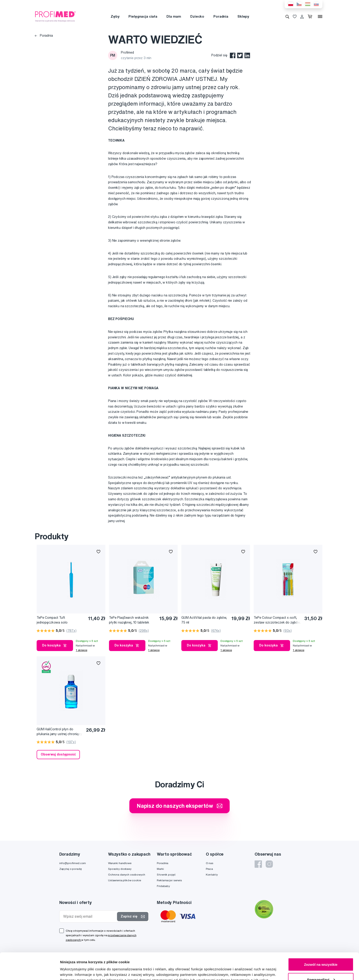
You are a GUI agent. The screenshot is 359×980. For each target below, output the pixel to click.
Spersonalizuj (321, 953)
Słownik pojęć (166, 875)
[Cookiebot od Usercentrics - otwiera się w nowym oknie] (30, 971)
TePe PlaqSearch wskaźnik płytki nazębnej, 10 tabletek (129, 620)
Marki (160, 869)
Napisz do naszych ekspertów (179, 806)
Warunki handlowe (120, 863)
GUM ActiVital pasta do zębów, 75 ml (204, 620)
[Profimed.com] (55, 16)
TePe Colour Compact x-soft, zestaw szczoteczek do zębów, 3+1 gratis (277, 620)
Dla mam (174, 16)
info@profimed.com (73, 863)
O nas (209, 863)
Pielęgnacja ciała (143, 16)
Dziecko (197, 16)
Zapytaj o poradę (71, 869)
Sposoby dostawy (120, 869)
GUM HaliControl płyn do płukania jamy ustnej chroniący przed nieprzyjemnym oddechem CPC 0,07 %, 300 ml (60, 732)
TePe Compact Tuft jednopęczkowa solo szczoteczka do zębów (54, 620)
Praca (209, 869)
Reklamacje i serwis (169, 880)
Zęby (115, 16)
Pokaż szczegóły (74, 966)
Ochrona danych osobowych (127, 875)
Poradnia (221, 16)
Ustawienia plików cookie (125, 880)
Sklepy (243, 16)
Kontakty (212, 875)
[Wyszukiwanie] (287, 16)
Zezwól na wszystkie (321, 938)
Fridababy (163, 886)
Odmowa (321, 968)
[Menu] (320, 16)
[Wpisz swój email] (89, 916)
